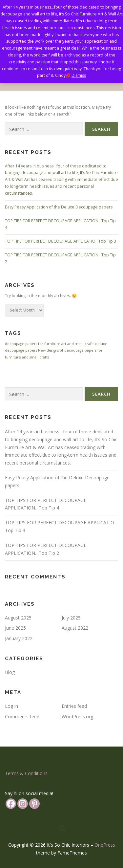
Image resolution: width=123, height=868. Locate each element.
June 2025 (15, 628)
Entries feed (74, 706)
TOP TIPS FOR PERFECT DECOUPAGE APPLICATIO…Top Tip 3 (61, 241)
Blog (10, 672)
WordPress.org (77, 716)
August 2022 (75, 628)
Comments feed (22, 716)
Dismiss (79, 75)
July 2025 (71, 618)
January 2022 (19, 638)
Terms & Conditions (26, 773)
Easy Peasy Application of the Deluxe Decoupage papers (59, 207)
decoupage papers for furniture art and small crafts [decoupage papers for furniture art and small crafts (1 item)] (50, 344)
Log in (11, 706)
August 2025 (18, 618)
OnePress (105, 845)
